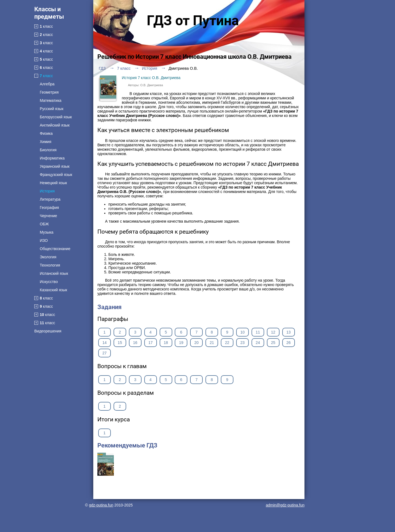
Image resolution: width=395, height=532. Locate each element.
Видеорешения (48, 331)
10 (242, 332)
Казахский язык (53, 290)
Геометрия (49, 92)
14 (105, 343)
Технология (50, 265)
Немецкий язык (53, 183)
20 (197, 343)
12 (273, 332)
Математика (51, 100)
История (47, 191)
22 (227, 343)
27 (105, 353)
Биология (48, 150)
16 (135, 343)
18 (166, 343)
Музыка (47, 232)
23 (242, 343)
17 (151, 343)
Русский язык (52, 109)
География (49, 208)
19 (181, 343)
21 (212, 343)
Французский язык (56, 175)
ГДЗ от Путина (193, 21)
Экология (48, 257)
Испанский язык (54, 273)
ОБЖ (44, 224)
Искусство (49, 282)
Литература (50, 199)
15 (120, 343)
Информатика (52, 158)
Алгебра (47, 84)
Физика (46, 133)
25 (273, 343)
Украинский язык (55, 166)
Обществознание (55, 249)
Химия (46, 142)
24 (258, 343)
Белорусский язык (56, 117)
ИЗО (44, 240)
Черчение (48, 216)
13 (289, 332)
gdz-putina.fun (101, 505)
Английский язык (55, 125)
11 (258, 332)
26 (289, 343)
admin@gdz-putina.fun (285, 505)
